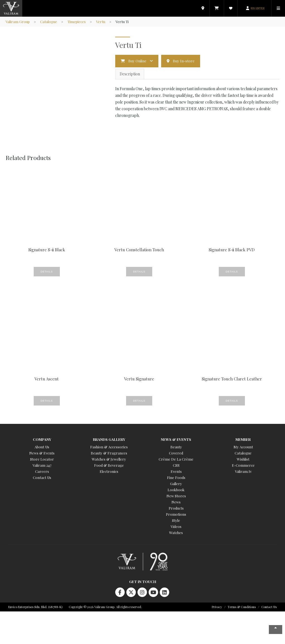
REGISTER (258, 8)
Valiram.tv (243, 471)
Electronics (109, 471)
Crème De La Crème (176, 459)
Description (130, 74)
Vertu (101, 22)
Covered (176, 453)
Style (176, 520)
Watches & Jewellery (109, 459)
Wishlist (243, 459)
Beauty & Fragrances (109, 453)
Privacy (217, 607)
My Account (243, 447)
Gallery (176, 484)
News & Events (42, 453)
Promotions (176, 514)
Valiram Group (18, 22)
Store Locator (42, 459)
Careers (42, 471)
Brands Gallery (109, 439)
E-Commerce (243, 465)
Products (176, 508)
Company (42, 439)
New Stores (176, 496)
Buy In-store (184, 61)
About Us (42, 447)
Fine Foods (176, 477)
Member (243, 439)
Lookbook (176, 490)
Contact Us (42, 477)
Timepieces (77, 22)
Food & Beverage (109, 465)
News (176, 502)
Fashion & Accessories (109, 447)
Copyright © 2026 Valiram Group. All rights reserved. (105, 607)
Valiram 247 (42, 465)
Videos (176, 526)
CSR (176, 465)
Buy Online (137, 61)
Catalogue (49, 22)
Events (176, 471)
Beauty (176, 447)
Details (47, 272)
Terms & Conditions (242, 607)
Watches (176, 533)
